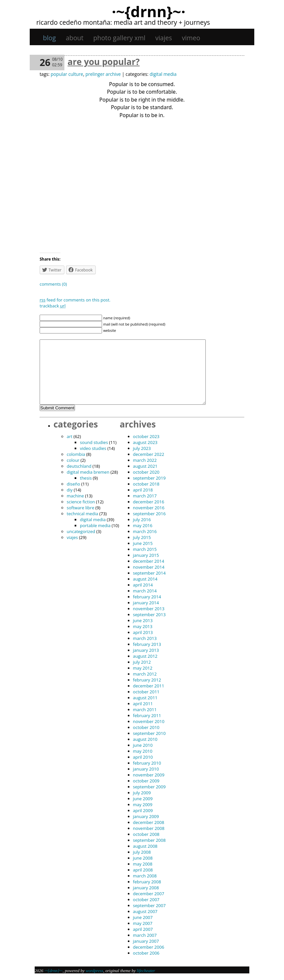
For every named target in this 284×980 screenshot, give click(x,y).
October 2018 (146, 484)
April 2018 (143, 490)
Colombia (76, 454)
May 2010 (143, 751)
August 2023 (145, 442)
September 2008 (149, 840)
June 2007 (143, 917)
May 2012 (143, 668)
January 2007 (146, 941)
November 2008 (149, 828)
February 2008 (147, 882)
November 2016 (149, 508)
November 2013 (149, 609)
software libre (80, 508)
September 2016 (149, 514)
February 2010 (147, 763)
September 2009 (149, 787)
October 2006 (146, 953)
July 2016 (142, 520)
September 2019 (149, 478)
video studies (93, 448)
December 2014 (149, 561)
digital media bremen (88, 472)
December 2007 (149, 894)
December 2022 (149, 454)
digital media (163, 74)
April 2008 (143, 870)
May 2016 (143, 525)
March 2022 (145, 460)
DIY (70, 490)
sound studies (94, 442)
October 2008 (146, 834)
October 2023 (146, 436)
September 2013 (149, 615)
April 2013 (143, 632)
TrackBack (53, 306)
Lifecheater (146, 971)
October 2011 (146, 692)
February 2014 (147, 597)
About (74, 38)
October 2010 (146, 727)
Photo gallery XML (120, 38)
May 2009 (143, 805)
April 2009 (143, 810)
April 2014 (143, 585)
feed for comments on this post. (75, 300)
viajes (164, 38)
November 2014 (149, 567)
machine (75, 496)
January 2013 (146, 650)
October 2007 (146, 900)
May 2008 (143, 864)
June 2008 (143, 858)
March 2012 (145, 674)
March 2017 (145, 496)
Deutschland (79, 466)
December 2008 (149, 822)
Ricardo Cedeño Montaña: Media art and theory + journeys (123, 22)
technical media (82, 514)
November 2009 (149, 775)
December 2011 (149, 686)
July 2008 (142, 852)
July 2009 (142, 793)
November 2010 (149, 721)
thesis (86, 478)
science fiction (81, 502)
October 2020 (146, 472)
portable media (95, 525)
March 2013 (145, 638)
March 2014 (145, 591)
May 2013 (143, 626)
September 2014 (149, 573)
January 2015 (146, 555)
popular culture (67, 74)
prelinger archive (103, 74)
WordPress (94, 971)
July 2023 (142, 448)
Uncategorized (81, 531)
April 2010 (143, 757)
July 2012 (142, 662)
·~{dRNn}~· (148, 11)
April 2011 (143, 704)
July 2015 (142, 537)
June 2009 (143, 799)
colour (73, 460)
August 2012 (145, 656)
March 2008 (145, 876)
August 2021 (145, 466)
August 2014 (145, 579)
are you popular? (104, 62)
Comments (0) (53, 284)
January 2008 (146, 888)
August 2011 (145, 698)
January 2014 (146, 603)
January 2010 (146, 769)
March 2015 (145, 549)
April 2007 (143, 929)
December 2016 (149, 502)
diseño (73, 484)
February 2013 (147, 644)
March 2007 (145, 935)
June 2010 (143, 745)
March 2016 (145, 531)
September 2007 (149, 905)
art (70, 436)
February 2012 (147, 680)
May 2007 (143, 923)
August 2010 (145, 739)
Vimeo (191, 38)
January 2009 (146, 816)
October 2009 (146, 781)
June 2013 (143, 620)
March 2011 (145, 710)
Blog (49, 38)
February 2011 (147, 715)
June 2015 (143, 543)
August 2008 (145, 846)
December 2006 (149, 947)
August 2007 (145, 911)
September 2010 (149, 733)
